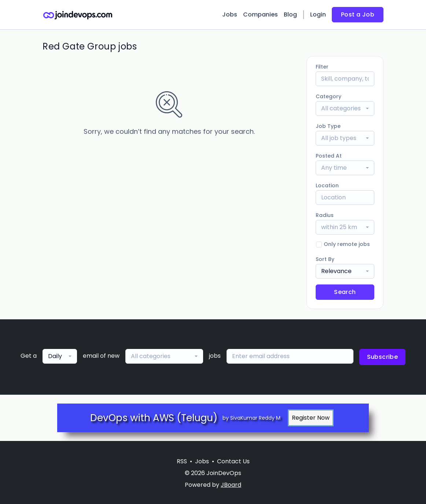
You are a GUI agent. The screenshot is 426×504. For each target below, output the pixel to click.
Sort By (325, 259)
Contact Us (233, 461)
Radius (325, 215)
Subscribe (383, 357)
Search (345, 292)
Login (318, 14)
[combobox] (345, 108)
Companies (260, 14)
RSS (182, 461)
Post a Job (358, 14)
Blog (290, 14)
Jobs (230, 14)
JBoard (231, 485)
